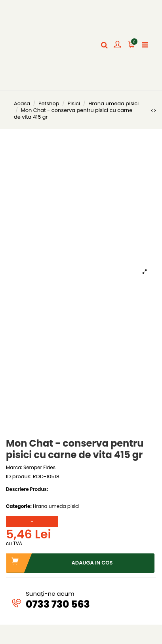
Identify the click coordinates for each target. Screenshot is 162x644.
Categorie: (19, 506)
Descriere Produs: (27, 489)
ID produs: (19, 477)
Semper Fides (39, 467)
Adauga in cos (59, 563)
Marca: (14, 468)
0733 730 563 (58, 604)
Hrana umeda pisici (56, 506)
